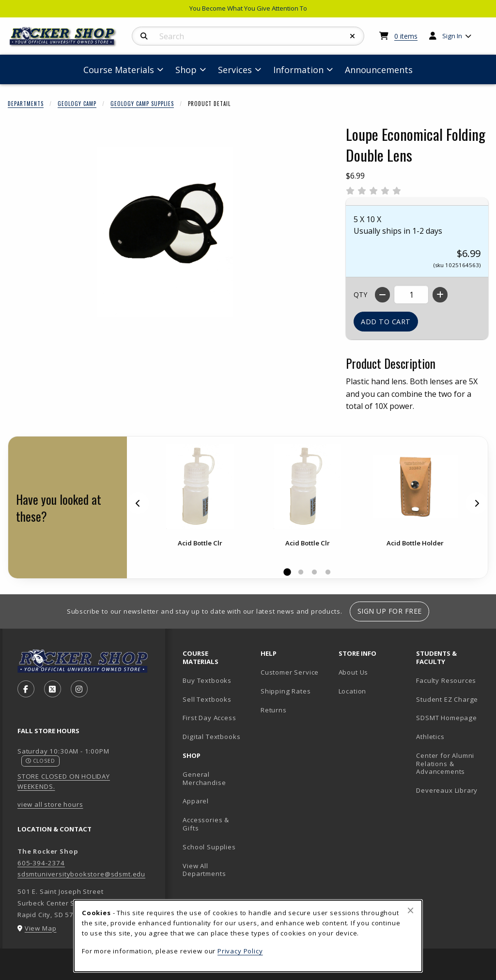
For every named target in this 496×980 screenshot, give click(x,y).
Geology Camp (77, 104)
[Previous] (138, 503)
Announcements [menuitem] (379, 70)
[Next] (477, 503)
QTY (360, 294)
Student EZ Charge (447, 699)
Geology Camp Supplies (142, 104)
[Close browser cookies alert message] (411, 910)
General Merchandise (204, 778)
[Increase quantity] (440, 295)
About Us (354, 672)
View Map (41, 928)
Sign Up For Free (390, 611)
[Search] (144, 36)
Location (353, 691)
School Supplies (209, 847)
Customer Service (290, 672)
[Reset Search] (353, 36)
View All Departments (204, 870)
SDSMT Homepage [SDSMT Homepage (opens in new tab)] (447, 718)
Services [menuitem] (235, 70)
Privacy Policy (240, 951)
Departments (26, 104)
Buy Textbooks (207, 680)
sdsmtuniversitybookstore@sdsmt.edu (81, 874)
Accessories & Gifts (206, 824)
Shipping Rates (286, 691)
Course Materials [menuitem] (119, 70)
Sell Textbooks (207, 699)
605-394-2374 (41, 863)
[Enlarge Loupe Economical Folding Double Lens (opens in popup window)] (165, 232)
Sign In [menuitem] (452, 36)
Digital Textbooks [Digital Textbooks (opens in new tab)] (211, 737)
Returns (274, 710)
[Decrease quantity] (382, 295)
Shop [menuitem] (186, 70)
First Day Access (209, 718)
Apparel (196, 801)
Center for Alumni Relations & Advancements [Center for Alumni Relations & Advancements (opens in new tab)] (445, 763)
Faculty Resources (446, 680)
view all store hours (50, 804)
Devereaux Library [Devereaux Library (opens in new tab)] (447, 790)
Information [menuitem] (298, 70)
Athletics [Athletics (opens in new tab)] (430, 737)
